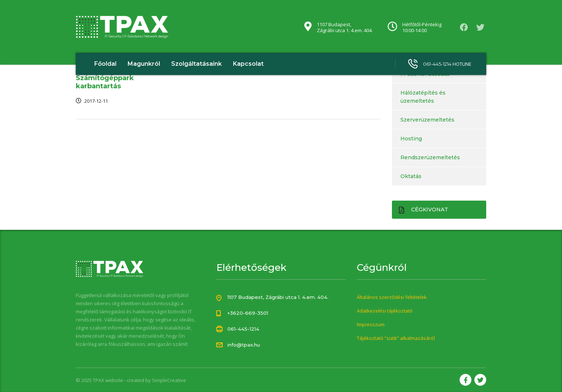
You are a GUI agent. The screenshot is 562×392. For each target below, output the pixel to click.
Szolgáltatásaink (197, 64)
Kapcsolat (248, 64)
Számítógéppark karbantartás (105, 82)
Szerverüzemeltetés (427, 120)
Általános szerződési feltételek (392, 297)
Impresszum (371, 324)
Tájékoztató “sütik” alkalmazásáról (396, 338)
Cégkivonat (424, 210)
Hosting (411, 139)
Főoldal (105, 64)
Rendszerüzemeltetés (430, 157)
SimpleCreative (169, 380)
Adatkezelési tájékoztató (385, 311)
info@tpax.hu (244, 345)
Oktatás (411, 176)
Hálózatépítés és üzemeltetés (423, 97)
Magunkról (144, 64)
